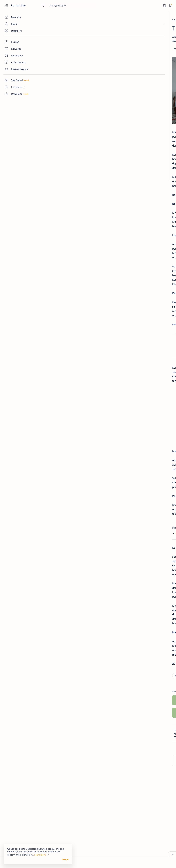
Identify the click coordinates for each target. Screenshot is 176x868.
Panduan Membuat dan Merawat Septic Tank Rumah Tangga (86, 390)
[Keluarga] (138, 37)
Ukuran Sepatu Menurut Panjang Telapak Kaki (148, 247)
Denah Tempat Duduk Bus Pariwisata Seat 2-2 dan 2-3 (150, 105)
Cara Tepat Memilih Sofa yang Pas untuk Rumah (72, 576)
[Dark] (164, 6)
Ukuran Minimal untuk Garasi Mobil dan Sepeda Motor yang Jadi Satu (152, 201)
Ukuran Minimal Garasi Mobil (151, 118)
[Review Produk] (138, 45)
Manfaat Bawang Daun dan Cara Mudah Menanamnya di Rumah (151, 163)
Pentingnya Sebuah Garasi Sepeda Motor (150, 217)
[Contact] (20, 69)
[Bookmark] (171, 6)
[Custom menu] (20, 80)
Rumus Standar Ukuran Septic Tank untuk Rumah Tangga (84, 384)
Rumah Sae (19, 5)
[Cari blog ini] (67, 5)
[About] (20, 31)
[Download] (138, 28)
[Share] (115, 49)
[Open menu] (6, 6)
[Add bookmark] (106, 49)
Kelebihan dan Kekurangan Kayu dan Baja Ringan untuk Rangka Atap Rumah (95, 378)
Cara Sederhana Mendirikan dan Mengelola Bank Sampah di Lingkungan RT (152, 182)
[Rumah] (59, 20)
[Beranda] (20, 17)
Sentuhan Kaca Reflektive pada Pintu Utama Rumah (149, 146)
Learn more (40, 855)
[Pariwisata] (162, 37)
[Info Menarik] (162, 28)
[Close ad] (172, 854)
